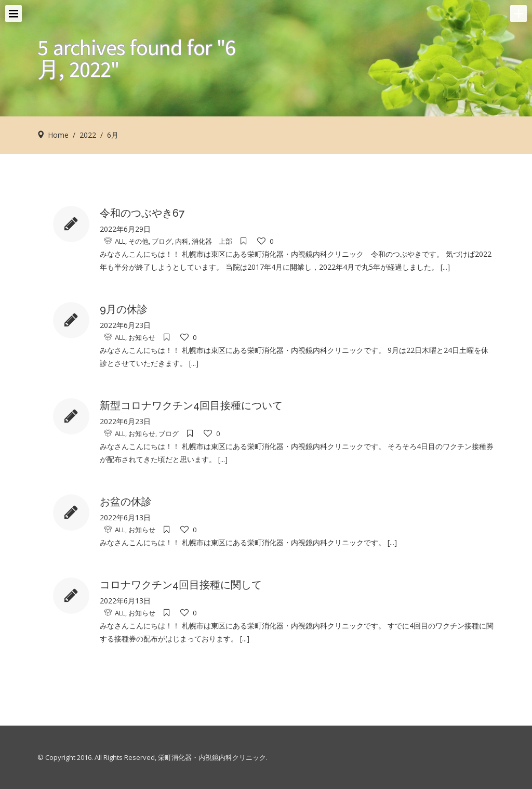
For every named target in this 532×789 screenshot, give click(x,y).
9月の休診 (124, 309)
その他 (138, 241)
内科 (182, 241)
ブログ (162, 241)
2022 (88, 135)
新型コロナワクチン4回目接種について (191, 405)
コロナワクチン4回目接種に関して (181, 585)
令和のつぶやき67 (142, 213)
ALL (120, 241)
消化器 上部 (212, 241)
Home (58, 135)
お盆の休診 (126, 502)
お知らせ (142, 337)
